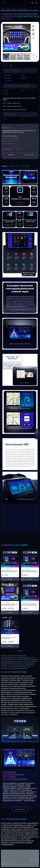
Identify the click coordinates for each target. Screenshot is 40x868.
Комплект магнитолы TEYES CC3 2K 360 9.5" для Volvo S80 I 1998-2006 (30, 571)
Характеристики (14, 166)
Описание (5, 166)
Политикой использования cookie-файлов (17, 860)
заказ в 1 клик (29, 155)
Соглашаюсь (20, 864)
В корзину (11, 155)
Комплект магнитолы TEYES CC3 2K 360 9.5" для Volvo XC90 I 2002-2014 (10, 571)
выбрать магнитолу (20, 809)
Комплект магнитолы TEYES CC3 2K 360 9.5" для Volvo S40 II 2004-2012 (30, 605)
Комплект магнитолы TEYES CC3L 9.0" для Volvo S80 (9, 638)
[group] (17, 38)
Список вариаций (25, 166)
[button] (34, 57)
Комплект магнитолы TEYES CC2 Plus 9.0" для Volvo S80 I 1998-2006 (10, 605)
